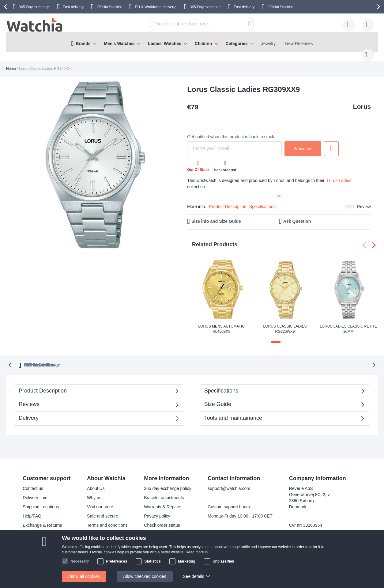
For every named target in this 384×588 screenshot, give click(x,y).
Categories (237, 44)
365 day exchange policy (168, 482)
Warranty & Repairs (163, 500)
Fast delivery (73, 7)
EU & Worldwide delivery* (156, 7)
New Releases (299, 44)
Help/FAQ (32, 510)
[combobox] (192, 24)
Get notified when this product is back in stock (231, 131)
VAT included (173, 358)
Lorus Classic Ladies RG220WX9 (285, 323)
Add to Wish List (331, 142)
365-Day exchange (34, 7)
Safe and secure (103, 510)
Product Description (228, 200)
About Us (96, 482)
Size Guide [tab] (218, 397)
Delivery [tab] (29, 411)
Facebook (179, 548)
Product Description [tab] (43, 384)
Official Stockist (109, 7)
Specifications (262, 200)
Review (364, 200)
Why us (94, 491)
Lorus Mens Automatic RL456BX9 (221, 323)
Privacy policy (157, 510)
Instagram (179, 558)
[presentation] (6, 7)
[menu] (192, 42)
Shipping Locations (41, 500)
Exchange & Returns (42, 519)
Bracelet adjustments (164, 491)
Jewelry (268, 44)
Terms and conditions (107, 519)
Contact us (33, 482)
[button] (276, 336)
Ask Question (297, 215)
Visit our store (100, 500)
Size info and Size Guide (216, 215)
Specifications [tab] (221, 384)
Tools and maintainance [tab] (233, 411)
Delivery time (35, 491)
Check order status (162, 519)
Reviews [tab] (29, 397)
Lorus (362, 100)
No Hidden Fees (271, 358)
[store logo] (35, 25)
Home (11, 63)
